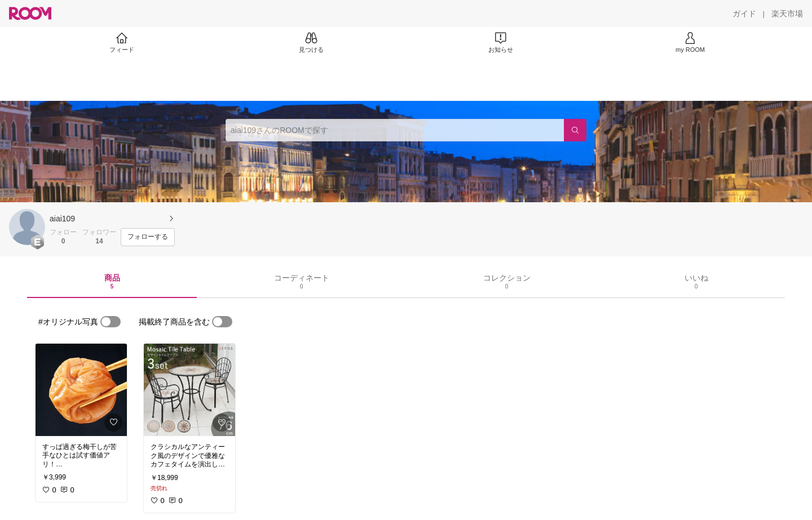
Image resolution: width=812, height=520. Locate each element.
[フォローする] (148, 237)
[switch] (111, 322)
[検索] (575, 130)
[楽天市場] (787, 14)
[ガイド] (744, 14)
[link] (81, 390)
